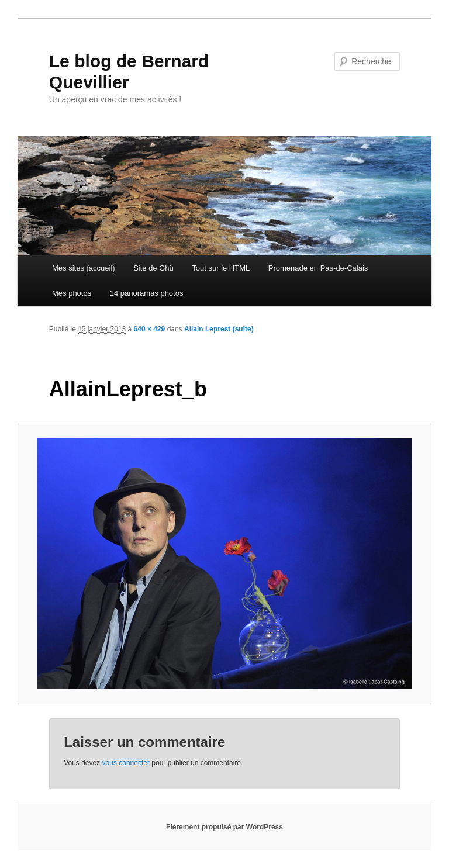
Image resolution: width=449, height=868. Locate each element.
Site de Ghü (153, 268)
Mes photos (72, 293)
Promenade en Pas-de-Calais (318, 268)
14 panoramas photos (147, 293)
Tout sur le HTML (221, 268)
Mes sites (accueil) (84, 268)
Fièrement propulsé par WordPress (224, 827)
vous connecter (126, 763)
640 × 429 (150, 329)
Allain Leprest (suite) (219, 329)
